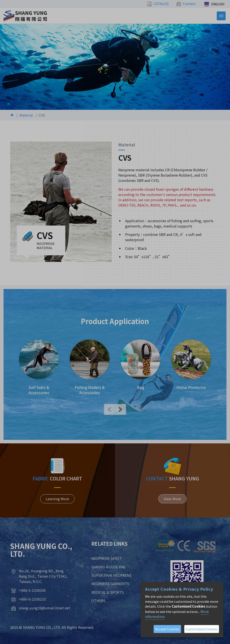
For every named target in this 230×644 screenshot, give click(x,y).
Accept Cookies (167, 629)
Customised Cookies (202, 629)
